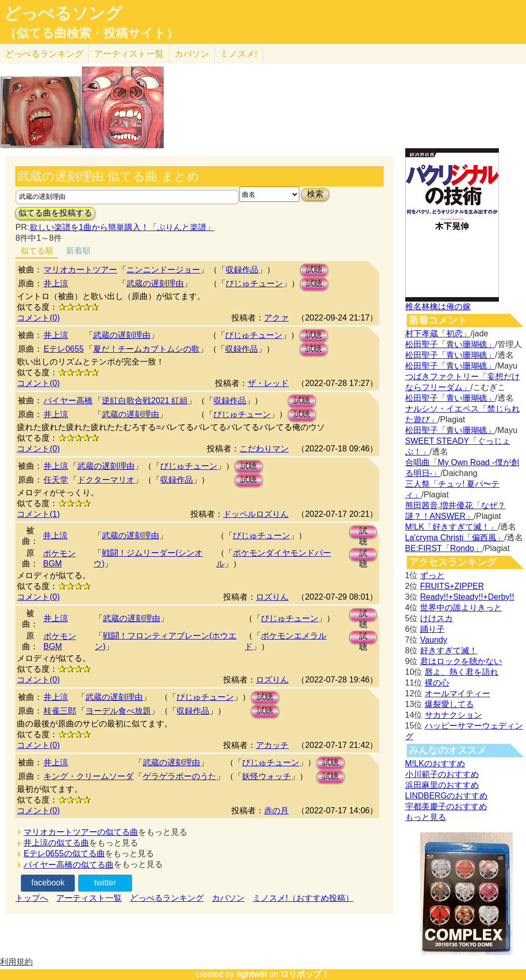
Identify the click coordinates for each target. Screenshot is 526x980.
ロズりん (272, 597)
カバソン (192, 54)
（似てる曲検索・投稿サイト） (91, 33)
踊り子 (432, 629)
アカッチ (272, 745)
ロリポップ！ (305, 974)
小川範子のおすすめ (442, 774)
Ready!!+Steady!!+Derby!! (467, 597)
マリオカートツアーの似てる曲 (81, 832)
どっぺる (44, 54)
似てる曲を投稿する (55, 213)
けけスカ (436, 618)
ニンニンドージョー (163, 270)
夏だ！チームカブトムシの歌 (146, 349)
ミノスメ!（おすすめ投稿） (303, 898)
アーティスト (129, 54)
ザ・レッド (268, 383)
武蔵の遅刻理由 (155, 283)
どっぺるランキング (167, 898)
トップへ (32, 898)
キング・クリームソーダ (89, 776)
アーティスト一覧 (89, 898)
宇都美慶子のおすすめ (446, 806)
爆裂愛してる (449, 704)
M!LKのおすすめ (435, 764)
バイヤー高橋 (68, 401)
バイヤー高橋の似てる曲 (69, 865)
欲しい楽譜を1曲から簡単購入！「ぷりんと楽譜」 (122, 227)
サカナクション (453, 715)
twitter (105, 883)
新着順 (78, 251)
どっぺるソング (63, 13)
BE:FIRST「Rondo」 (444, 548)
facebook (48, 883)
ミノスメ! (239, 54)
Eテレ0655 (63, 349)
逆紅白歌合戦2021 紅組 (145, 401)
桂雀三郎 (60, 711)
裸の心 (437, 683)
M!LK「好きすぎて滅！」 (452, 527)
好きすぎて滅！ (449, 651)
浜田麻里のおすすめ (442, 785)
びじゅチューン (254, 283)
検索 (315, 194)
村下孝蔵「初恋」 (438, 334)
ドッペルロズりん (256, 514)
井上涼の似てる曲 (56, 843)
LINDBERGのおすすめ (447, 796)
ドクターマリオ (106, 480)
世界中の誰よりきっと (461, 608)
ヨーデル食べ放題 (118, 711)
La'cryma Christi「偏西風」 (455, 538)
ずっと (432, 575)
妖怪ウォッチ (267, 776)
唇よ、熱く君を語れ (462, 672)
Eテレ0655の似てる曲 (64, 853)
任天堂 (56, 480)
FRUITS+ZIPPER (452, 586)
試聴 (314, 270)
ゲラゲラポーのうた (180, 776)
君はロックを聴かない (461, 661)
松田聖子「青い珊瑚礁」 (450, 344)
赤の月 (276, 811)
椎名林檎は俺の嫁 (438, 306)
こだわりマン (264, 449)
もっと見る (426, 817)
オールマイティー (457, 693)
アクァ (276, 318)
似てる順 (37, 251)
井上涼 (56, 283)
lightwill (252, 974)
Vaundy (434, 640)
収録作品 (242, 270)
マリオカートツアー (80, 270)
